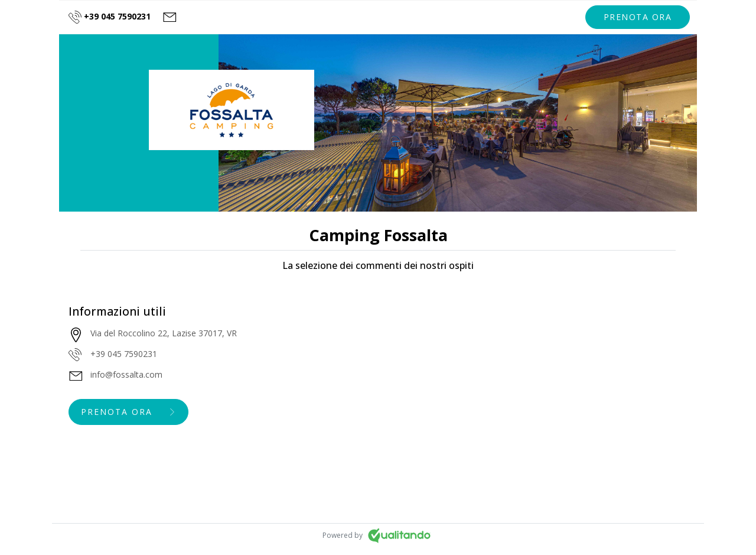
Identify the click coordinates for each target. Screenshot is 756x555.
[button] (638, 17)
